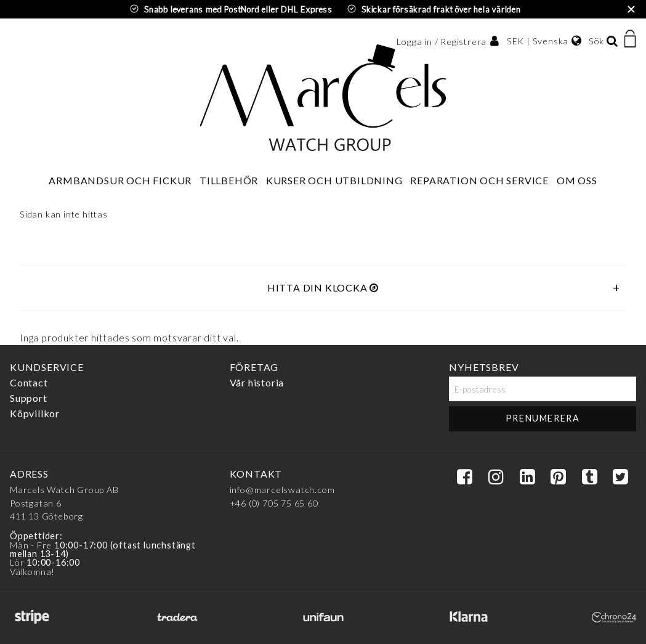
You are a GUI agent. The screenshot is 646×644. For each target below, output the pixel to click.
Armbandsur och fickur (120, 180)
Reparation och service (479, 180)
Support (29, 398)
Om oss (577, 180)
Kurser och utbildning (334, 180)
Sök (596, 41)
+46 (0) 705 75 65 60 (274, 503)
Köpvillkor (35, 413)
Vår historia (257, 382)
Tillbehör (229, 180)
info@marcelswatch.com (282, 490)
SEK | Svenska (538, 41)
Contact (29, 382)
